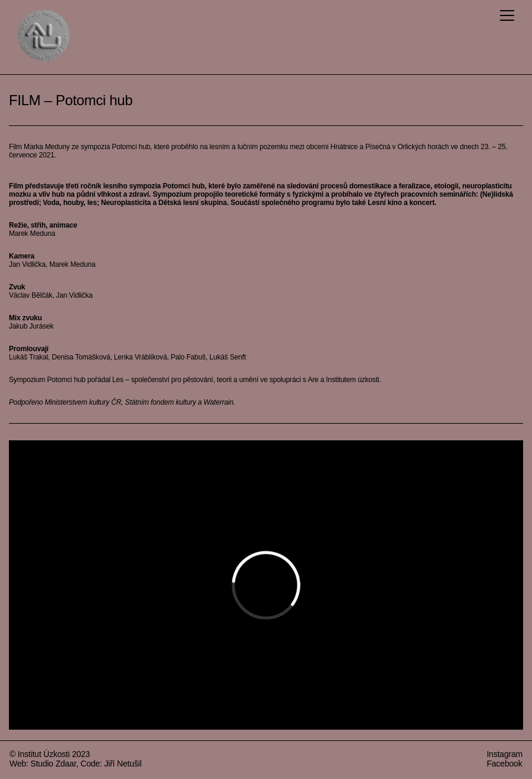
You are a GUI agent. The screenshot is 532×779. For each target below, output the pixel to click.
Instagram (505, 754)
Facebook (505, 764)
